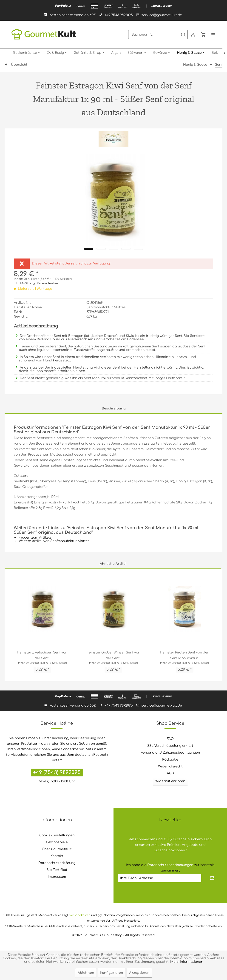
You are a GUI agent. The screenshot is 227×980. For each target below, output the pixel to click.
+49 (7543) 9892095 (57, 773)
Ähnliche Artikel (113, 564)
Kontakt (57, 856)
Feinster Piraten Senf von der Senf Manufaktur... (184, 655)
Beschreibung (114, 408)
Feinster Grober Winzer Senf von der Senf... (113, 655)
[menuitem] (158, 34)
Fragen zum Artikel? (33, 538)
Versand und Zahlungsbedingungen (170, 753)
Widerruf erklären (170, 781)
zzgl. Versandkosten (44, 283)
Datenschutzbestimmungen (170, 865)
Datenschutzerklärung (57, 863)
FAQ (170, 739)
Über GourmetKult (57, 849)
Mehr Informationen (187, 962)
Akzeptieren (139, 973)
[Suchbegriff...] (158, 34)
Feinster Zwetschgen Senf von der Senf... (42, 655)
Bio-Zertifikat (57, 870)
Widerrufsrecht (170, 766)
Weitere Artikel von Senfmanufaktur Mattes (52, 541)
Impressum (57, 877)
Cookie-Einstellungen (57, 835)
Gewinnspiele (57, 842)
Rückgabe (170, 760)
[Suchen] (183, 34)
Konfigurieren (112, 973)
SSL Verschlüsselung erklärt (170, 746)
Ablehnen (86, 973)
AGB (170, 773)
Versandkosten (80, 915)
